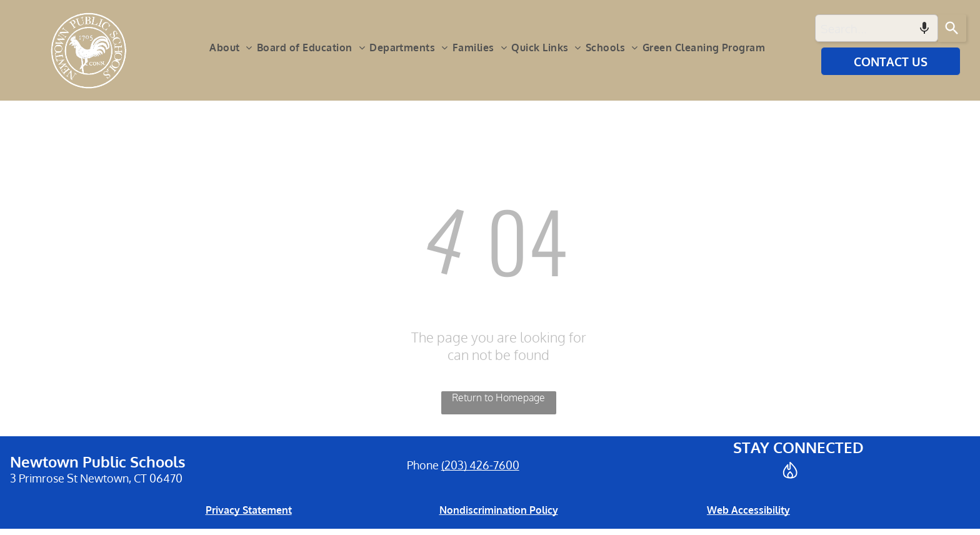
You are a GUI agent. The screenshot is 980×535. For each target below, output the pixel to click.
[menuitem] (233, 47)
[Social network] (790, 472)
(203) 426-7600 (480, 465)
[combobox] (877, 28)
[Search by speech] (924, 28)
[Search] (952, 28)
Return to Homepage (498, 397)
